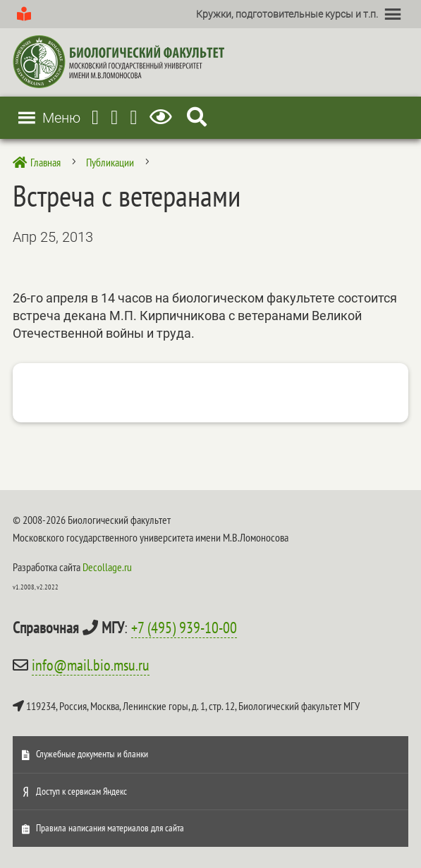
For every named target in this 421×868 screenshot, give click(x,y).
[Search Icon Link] (197, 117)
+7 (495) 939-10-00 (184, 628)
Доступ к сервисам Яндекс (81, 791)
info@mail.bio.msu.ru (91, 665)
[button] (287, 14)
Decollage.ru (107, 567)
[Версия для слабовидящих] (163, 117)
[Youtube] (114, 117)
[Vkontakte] (133, 117)
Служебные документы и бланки (92, 754)
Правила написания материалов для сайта (110, 828)
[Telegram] (95, 117)
